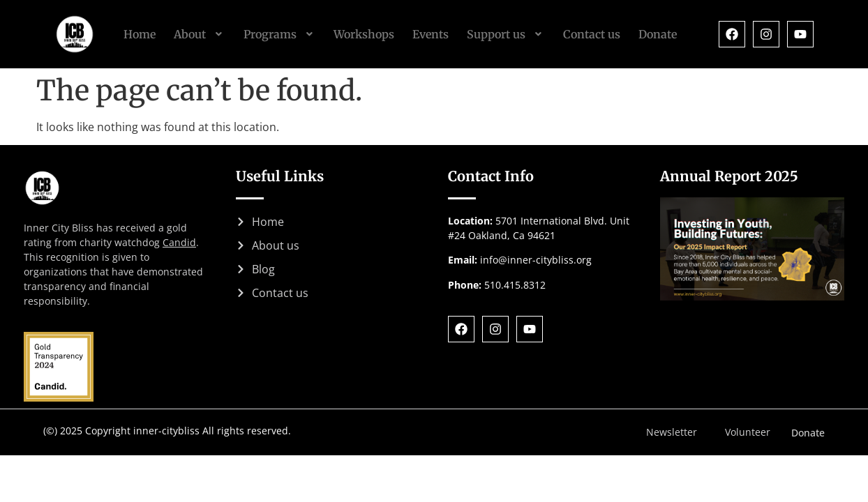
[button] (200, 34)
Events (431, 34)
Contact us (592, 34)
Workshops (364, 34)
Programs (280, 34)
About (200, 34)
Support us (506, 34)
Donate (658, 34)
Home (140, 34)
